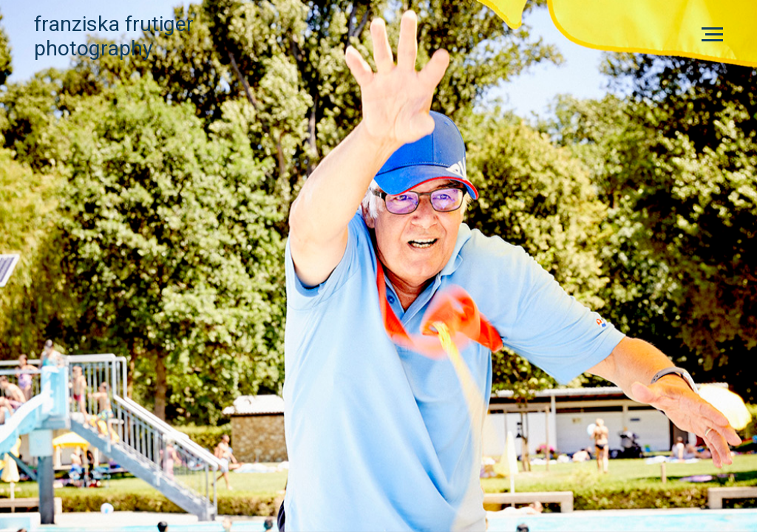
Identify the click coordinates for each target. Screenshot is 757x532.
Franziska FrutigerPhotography (114, 37)
